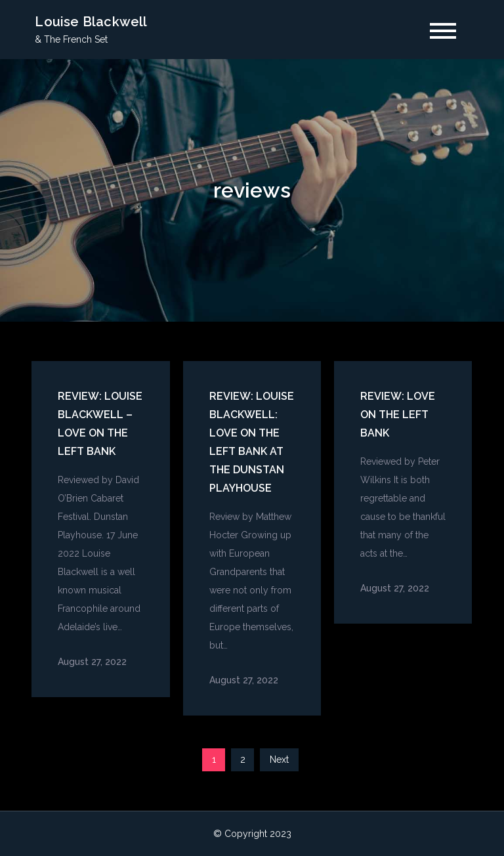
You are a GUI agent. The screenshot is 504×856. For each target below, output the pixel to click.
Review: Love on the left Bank (398, 415)
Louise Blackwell (91, 22)
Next (279, 760)
